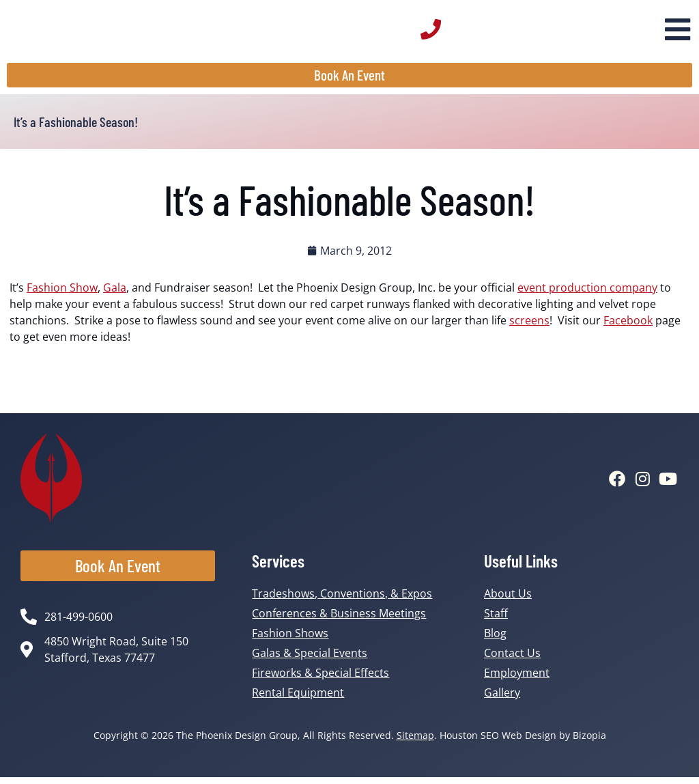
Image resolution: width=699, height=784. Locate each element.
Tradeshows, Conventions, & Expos (342, 600)
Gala (115, 294)
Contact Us (512, 660)
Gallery (502, 699)
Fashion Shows (290, 640)
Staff (496, 620)
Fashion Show (62, 294)
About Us (508, 600)
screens (529, 326)
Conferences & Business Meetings (339, 620)
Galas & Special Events (310, 660)
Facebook (628, 326)
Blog (495, 640)
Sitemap (415, 742)
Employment (517, 680)
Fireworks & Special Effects (320, 680)
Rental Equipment (298, 699)
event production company (587, 294)
